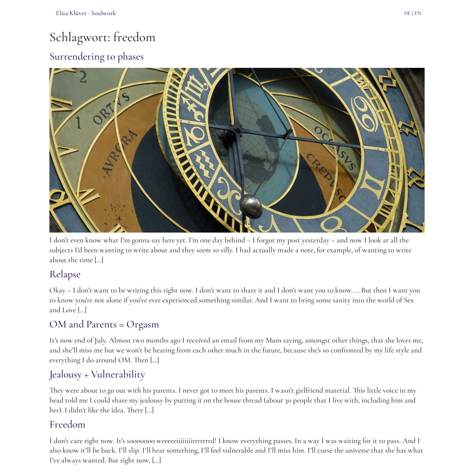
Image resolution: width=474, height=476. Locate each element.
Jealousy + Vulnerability (97, 374)
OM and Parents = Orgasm (104, 324)
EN (418, 13)
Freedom (67, 424)
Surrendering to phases (97, 56)
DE (408, 13)
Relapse (65, 274)
